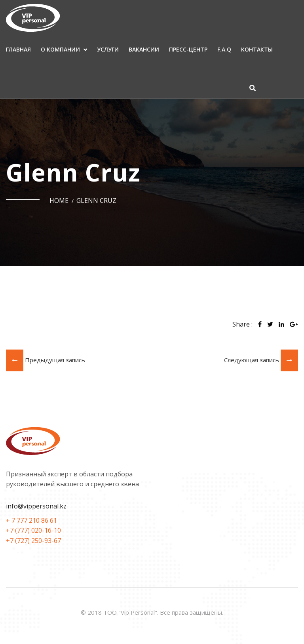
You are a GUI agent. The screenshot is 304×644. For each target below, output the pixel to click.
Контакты (257, 49)
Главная (18, 49)
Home (59, 201)
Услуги (108, 49)
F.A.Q (224, 49)
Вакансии (144, 49)
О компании (60, 49)
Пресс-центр (188, 49)
